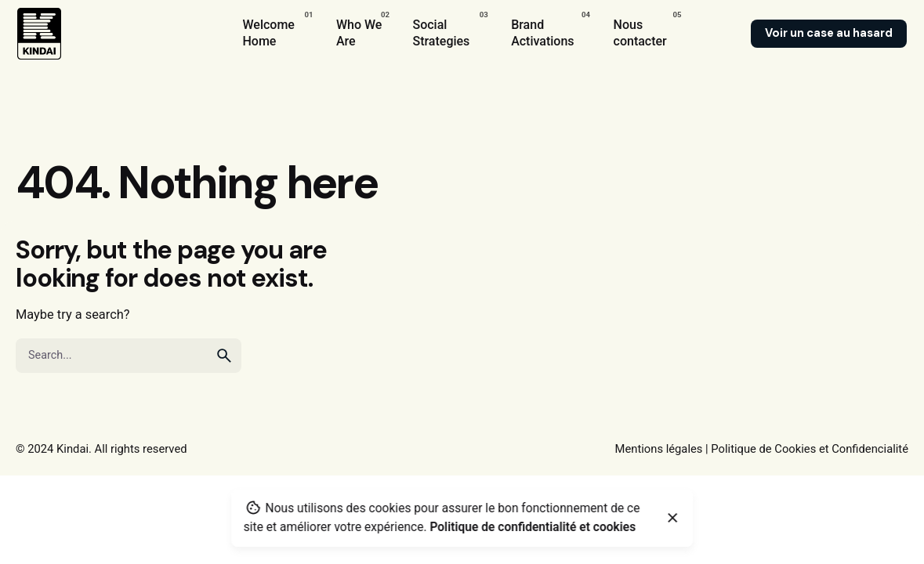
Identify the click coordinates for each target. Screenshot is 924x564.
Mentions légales (659, 449)
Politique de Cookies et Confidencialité (810, 449)
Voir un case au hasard (829, 33)
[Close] (673, 518)
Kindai (72, 449)
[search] (224, 356)
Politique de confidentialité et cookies (533, 527)
